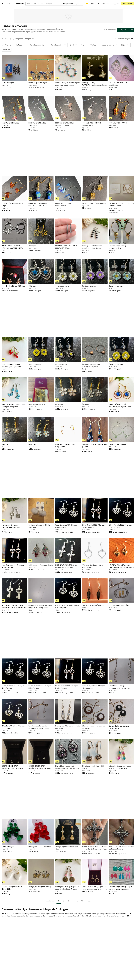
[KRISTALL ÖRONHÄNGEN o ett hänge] (14, 189)
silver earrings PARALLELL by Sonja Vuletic (66, 446)
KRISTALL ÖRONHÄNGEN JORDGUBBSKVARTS (65, 124)
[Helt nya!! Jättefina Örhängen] (95, 591)
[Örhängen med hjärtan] (122, 430)
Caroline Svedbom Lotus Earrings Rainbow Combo (121, 204)
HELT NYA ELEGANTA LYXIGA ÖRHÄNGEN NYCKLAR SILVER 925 (14, 606)
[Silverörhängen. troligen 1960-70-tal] (95, 751)
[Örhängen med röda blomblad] (41, 832)
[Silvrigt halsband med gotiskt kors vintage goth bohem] (122, 832)
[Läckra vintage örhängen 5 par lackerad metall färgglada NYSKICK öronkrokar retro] (122, 872)
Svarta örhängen (8, 83)
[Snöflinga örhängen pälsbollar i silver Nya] (41, 510)
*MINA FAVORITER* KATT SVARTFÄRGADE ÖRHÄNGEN (12, 247)
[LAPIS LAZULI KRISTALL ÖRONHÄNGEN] (68, 189)
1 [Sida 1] (59, 901)
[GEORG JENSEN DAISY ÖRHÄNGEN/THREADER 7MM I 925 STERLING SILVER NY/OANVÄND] (41, 751)
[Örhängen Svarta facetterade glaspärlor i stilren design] (95, 231)
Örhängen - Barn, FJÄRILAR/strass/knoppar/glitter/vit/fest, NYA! (95, 84)
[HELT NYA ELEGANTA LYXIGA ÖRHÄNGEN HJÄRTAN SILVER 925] (122, 550)
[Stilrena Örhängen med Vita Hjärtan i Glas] (14, 872)
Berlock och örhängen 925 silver (14, 286)
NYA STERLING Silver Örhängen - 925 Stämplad (68, 606)
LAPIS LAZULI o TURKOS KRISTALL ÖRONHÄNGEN (38, 204)
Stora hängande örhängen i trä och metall (94, 727)
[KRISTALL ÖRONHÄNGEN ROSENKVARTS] (95, 108)
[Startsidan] (18, 4)
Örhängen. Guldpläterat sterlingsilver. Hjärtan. (91, 365)
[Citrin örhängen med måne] (122, 591)
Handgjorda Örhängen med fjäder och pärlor (68, 727)
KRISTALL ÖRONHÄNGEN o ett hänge (13, 204)
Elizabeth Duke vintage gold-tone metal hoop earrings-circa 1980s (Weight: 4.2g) (95, 888)
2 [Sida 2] (64, 901)
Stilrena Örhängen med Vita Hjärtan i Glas (12, 888)
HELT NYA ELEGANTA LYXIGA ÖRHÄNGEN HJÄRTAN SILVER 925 (122, 566)
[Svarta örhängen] (14, 68)
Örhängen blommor (62, 286)
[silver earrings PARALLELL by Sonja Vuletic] (68, 430)
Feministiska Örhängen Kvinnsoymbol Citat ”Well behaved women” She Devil (12, 526)
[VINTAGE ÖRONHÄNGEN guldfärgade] (122, 68)
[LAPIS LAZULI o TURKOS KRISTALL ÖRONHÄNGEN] (41, 189)
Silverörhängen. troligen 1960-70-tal (94, 767)
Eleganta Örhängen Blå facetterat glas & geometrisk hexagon (120, 406)
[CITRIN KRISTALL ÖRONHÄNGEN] (95, 189)
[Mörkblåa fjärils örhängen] (41, 68)
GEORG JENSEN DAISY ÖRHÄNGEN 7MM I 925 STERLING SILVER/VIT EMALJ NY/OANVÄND (14, 767)
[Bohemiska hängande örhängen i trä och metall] (122, 711)
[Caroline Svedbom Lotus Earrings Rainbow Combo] (122, 189)
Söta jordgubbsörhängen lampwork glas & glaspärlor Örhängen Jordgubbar (11, 365)
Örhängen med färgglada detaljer (41, 565)
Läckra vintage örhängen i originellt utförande (119, 247)
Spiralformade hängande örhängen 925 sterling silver (39, 727)
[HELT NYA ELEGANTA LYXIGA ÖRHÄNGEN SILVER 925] (68, 550)
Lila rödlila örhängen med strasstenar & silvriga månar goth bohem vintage (68, 767)
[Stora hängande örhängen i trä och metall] (95, 711)
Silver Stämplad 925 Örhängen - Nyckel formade (94, 526)
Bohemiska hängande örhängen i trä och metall (121, 727)
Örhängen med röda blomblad (40, 847)
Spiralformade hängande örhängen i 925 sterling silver (120, 687)
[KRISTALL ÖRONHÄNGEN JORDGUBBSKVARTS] (68, 108)
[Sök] (58, 3)
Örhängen (32, 246)
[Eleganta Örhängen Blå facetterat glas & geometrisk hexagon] (122, 390)
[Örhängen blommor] (68, 271)
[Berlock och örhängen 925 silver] (14, 271)
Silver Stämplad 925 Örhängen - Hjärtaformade (67, 526)
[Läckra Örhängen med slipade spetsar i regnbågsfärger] (122, 751)
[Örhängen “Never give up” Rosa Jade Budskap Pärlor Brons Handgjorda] (68, 872)
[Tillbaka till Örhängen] (3, 39)
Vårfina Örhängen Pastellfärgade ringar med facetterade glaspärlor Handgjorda (68, 84)
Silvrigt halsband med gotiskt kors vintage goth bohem (122, 848)
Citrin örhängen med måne (119, 605)
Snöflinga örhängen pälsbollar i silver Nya (40, 526)
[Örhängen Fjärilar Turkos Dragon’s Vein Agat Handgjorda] (14, 390)
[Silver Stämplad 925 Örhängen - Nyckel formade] (95, 510)
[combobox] (43, 4)
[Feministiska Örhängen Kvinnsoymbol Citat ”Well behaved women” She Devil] (14, 510)
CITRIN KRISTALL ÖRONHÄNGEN (94, 203)
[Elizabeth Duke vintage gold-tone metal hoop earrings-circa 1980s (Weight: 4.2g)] (95, 872)
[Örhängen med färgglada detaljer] (41, 550)
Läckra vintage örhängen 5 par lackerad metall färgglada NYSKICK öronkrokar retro (120, 888)
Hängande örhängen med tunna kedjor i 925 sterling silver (40, 606)
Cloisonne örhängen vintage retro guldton (95, 446)
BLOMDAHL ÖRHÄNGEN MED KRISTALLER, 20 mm (66, 247)
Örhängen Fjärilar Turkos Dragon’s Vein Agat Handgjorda (14, 406)
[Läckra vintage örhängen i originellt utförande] (122, 231)
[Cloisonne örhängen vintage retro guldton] (95, 430)
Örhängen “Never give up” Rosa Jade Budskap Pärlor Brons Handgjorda (67, 888)
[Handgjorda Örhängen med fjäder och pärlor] (68, 711)
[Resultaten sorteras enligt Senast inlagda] (124, 39)
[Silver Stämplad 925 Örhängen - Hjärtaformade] (68, 510)
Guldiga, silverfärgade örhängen (40, 887)
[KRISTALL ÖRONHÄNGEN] (14, 108)
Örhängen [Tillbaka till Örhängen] (8, 39)
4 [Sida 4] (74, 901)
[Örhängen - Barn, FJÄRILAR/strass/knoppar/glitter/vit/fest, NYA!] (95, 68)
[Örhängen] (41, 231)
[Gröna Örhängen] (14, 832)
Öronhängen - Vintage (37, 404)
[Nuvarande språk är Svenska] (87, 4)
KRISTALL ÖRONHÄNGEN (11, 123)
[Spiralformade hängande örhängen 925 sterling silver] (41, 711)
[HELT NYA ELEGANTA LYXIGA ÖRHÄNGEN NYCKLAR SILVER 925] (14, 591)
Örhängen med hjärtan (117, 444)
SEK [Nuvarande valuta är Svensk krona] (93, 4)
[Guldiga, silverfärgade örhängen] (41, 872)
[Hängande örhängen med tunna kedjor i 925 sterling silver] (41, 591)
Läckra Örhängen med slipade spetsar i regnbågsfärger (120, 767)
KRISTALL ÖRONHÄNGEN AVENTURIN (38, 124)
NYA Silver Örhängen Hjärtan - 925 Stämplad (93, 566)
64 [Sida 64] (82, 901)
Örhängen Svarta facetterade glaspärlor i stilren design (93, 247)
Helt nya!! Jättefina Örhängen (93, 605)
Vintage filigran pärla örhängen (67, 847)
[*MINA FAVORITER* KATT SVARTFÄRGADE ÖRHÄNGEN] (14, 231)
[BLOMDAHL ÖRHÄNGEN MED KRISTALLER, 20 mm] (68, 231)
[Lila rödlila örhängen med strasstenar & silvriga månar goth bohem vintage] (68, 751)
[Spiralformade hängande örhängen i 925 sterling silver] (122, 671)
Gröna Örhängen (8, 847)
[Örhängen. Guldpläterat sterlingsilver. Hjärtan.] (95, 350)
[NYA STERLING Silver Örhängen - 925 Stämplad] (68, 591)
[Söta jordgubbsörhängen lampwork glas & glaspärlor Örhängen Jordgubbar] (14, 350)
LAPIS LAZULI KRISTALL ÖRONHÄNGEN (64, 204)
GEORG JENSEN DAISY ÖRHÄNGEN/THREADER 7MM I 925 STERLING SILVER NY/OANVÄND (40, 767)
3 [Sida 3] (69, 901)
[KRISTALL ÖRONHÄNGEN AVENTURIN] (41, 108)
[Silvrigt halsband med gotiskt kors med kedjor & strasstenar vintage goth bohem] (95, 832)
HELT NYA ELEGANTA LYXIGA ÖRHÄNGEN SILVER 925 (66, 566)
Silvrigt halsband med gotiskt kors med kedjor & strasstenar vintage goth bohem (95, 848)
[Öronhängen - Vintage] (41, 390)
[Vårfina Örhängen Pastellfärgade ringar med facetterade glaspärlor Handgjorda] (68, 68)
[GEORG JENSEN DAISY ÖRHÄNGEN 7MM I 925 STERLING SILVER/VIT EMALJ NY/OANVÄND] (14, 751)
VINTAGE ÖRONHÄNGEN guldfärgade (118, 84)
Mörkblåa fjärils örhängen (38, 83)
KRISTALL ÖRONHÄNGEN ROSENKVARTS (91, 124)
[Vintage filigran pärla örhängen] (68, 832)
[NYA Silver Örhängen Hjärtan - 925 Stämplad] (95, 550)
